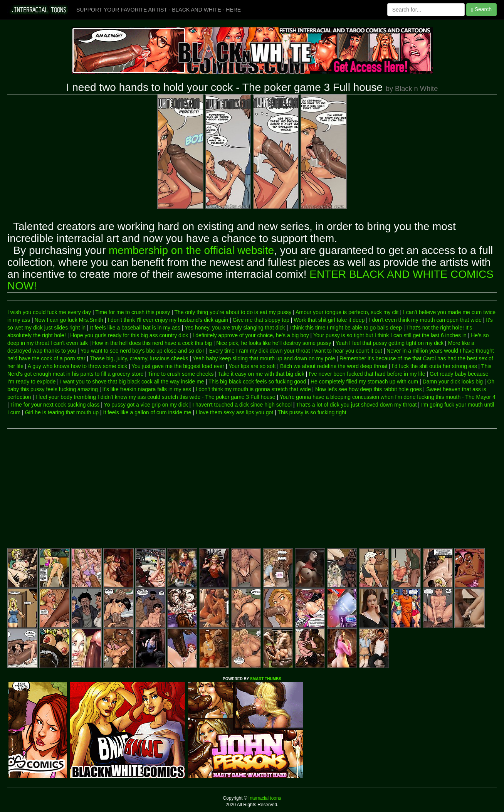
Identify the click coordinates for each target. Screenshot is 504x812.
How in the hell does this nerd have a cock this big (152, 343)
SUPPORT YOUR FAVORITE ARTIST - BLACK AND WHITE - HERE (159, 10)
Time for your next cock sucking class (55, 405)
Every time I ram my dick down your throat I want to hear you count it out (296, 351)
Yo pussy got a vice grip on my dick (146, 405)
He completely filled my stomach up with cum (364, 382)
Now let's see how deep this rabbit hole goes (369, 389)
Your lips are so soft (252, 366)
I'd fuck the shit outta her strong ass (434, 366)
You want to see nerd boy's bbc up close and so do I (142, 351)
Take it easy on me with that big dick (261, 374)
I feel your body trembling (66, 397)
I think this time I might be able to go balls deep (346, 328)
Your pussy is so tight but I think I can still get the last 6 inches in (390, 335)
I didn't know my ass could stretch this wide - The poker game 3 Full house (186, 397)
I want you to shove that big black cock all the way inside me (132, 382)
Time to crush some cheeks (181, 374)
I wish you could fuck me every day (49, 312)
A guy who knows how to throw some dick (77, 366)
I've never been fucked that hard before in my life (367, 374)
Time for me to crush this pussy (133, 312)
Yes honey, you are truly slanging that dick (235, 328)
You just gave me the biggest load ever (178, 366)
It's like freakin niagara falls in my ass (147, 389)
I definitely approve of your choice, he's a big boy (250, 335)
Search (481, 9)
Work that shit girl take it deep (329, 320)
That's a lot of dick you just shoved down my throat (356, 405)
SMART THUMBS (266, 679)
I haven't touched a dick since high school (242, 405)
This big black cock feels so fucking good (257, 382)
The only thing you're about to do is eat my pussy (233, 312)
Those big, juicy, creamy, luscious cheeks (139, 358)
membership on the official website (191, 250)
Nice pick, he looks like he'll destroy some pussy (274, 343)
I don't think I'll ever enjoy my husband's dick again (168, 320)
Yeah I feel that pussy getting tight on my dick (390, 343)
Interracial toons (264, 798)
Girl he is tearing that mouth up (62, 412)
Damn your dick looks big (453, 382)
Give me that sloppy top (261, 320)
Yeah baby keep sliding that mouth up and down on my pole (264, 358)
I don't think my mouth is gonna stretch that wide (253, 389)
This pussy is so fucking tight (312, 412)
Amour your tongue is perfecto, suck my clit (347, 312)
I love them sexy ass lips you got (235, 412)
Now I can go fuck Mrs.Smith (69, 320)
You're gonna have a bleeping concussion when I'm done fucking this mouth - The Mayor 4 (388, 397)
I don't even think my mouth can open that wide (425, 320)
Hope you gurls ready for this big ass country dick (129, 335)
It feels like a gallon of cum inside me (147, 412)
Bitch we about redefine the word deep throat (334, 366)
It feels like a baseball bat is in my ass (135, 328)
